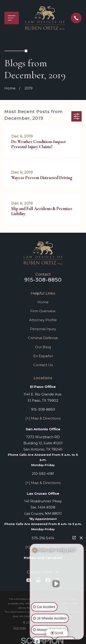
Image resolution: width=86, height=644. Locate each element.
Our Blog (43, 347)
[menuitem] (19, 628)
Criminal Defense (43, 338)
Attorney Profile (43, 320)
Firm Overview (43, 311)
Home (43, 302)
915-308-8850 (43, 280)
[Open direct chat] (74, 538)
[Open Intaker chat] (37, 641)
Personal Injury (43, 329)
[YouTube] (29, 580)
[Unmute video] (57, 584)
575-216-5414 (43, 538)
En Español (43, 356)
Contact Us (43, 365)
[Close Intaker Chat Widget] (81, 538)
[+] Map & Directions (43, 418)
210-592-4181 (43, 474)
